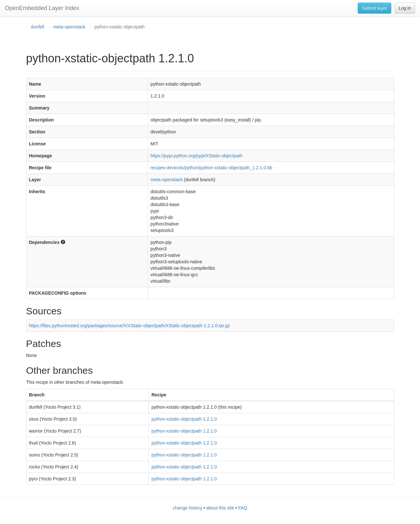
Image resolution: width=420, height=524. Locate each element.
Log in (405, 8)
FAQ (243, 508)
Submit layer (374, 8)
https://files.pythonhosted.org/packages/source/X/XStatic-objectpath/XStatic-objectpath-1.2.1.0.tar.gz (130, 326)
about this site (220, 508)
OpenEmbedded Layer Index (42, 8)
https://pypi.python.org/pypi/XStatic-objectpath (196, 156)
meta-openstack (69, 27)
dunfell (38, 27)
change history (187, 508)
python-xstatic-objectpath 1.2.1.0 (184, 419)
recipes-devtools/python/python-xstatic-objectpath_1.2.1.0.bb (211, 168)
